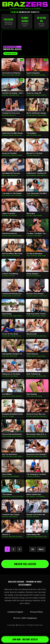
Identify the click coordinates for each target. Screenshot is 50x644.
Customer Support (15, 612)
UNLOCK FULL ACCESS (25, 564)
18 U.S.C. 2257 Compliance (25, 618)
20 (33, 549)
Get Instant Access (10, 53)
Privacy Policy (36, 612)
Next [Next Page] (41, 549)
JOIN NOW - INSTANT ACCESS (25, 639)
